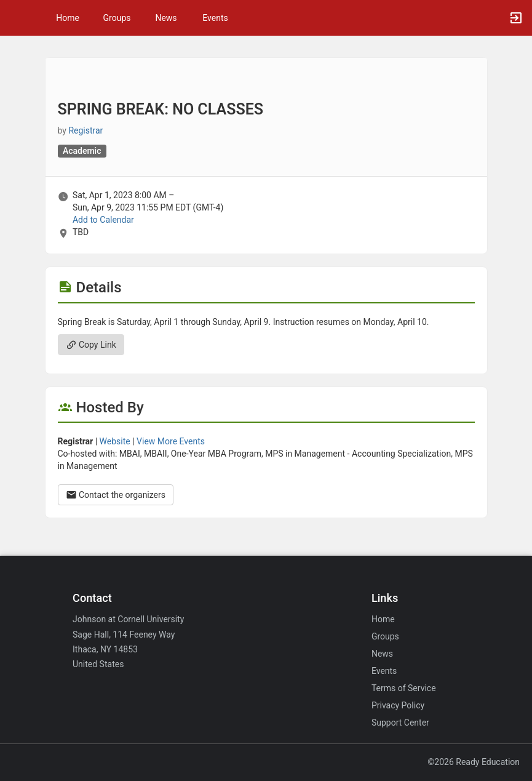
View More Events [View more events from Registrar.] (171, 441)
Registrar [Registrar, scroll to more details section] (85, 130)
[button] (15, 18)
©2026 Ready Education (474, 762)
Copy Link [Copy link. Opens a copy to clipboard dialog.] (91, 345)
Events (215, 18)
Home (383, 619)
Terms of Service (404, 688)
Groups (117, 18)
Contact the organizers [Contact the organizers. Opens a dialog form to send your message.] (116, 495)
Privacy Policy (398, 705)
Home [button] (68, 18)
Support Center (400, 723)
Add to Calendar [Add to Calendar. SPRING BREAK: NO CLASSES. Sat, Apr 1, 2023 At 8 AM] (103, 220)
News (166, 18)
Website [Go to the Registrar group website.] (115, 441)
